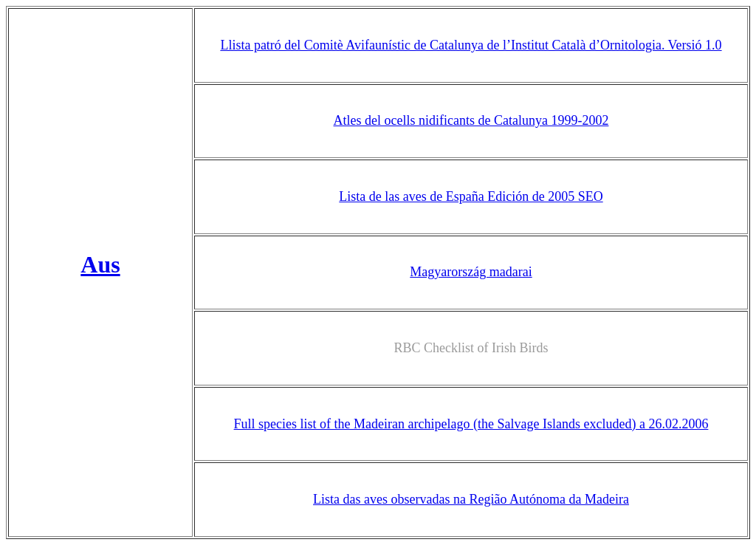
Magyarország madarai (471, 266)
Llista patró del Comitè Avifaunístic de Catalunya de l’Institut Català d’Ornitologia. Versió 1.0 (471, 44)
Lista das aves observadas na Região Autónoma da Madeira (471, 487)
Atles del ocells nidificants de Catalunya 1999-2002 (471, 118)
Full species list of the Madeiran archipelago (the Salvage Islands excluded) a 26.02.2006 (471, 414)
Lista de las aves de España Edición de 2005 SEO (471, 192)
